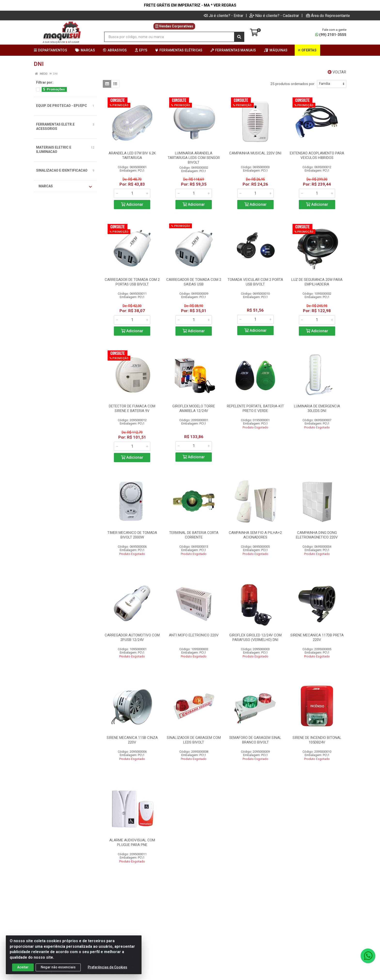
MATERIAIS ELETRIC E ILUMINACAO (54, 150)
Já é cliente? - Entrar (224, 16)
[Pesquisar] (239, 37)
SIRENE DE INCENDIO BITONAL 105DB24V (317, 740)
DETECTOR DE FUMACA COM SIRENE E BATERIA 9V (132, 408)
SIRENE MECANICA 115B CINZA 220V (132, 740)
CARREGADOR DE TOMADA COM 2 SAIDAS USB (194, 282)
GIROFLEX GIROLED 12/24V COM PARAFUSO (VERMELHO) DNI (255, 637)
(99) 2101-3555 (331, 35)
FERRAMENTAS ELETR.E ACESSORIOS (55, 126)
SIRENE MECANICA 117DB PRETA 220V (317, 637)
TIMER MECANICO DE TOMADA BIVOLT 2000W (132, 535)
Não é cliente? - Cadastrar (274, 16)
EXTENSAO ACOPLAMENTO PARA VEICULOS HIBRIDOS (317, 155)
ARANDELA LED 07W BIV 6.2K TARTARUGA (132, 155)
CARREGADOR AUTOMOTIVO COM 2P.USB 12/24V (132, 637)
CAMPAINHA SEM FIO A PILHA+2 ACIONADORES (255, 535)
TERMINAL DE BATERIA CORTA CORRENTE (194, 535)
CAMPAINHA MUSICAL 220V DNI (255, 153)
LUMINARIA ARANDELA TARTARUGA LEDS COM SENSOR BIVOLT (194, 158)
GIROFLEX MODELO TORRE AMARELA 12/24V (194, 408)
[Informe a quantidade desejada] (132, 193)
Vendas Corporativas (174, 26)
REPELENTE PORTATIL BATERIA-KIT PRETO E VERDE (255, 408)
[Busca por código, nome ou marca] (169, 37)
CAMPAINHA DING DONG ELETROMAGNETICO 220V (317, 535)
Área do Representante (328, 16)
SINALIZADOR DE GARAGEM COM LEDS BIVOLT (194, 740)
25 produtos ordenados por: (293, 84)
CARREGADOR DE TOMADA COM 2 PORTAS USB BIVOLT (132, 282)
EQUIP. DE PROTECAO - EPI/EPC (62, 106)
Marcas (65, 186)
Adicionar (132, 204)
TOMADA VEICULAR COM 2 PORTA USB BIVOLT (255, 282)
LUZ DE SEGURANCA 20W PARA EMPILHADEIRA (317, 282)
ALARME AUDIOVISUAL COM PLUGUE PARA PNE (132, 842)
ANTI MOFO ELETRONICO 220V (194, 635)
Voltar (337, 72)
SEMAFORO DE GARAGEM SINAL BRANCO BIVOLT (255, 740)
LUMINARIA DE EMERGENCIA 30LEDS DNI (317, 408)
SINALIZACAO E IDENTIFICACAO (62, 170)
